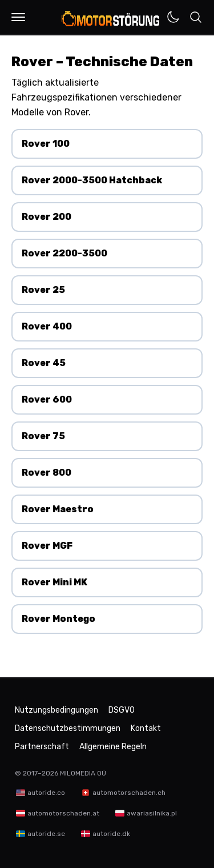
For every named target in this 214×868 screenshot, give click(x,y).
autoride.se (46, 834)
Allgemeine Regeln (113, 747)
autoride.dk (111, 834)
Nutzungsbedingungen (56, 710)
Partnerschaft (42, 747)
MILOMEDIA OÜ (83, 773)
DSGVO (122, 710)
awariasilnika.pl (152, 813)
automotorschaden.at (63, 813)
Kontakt (146, 728)
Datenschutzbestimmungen (68, 728)
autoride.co (46, 793)
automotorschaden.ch (129, 793)
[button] (18, 17)
